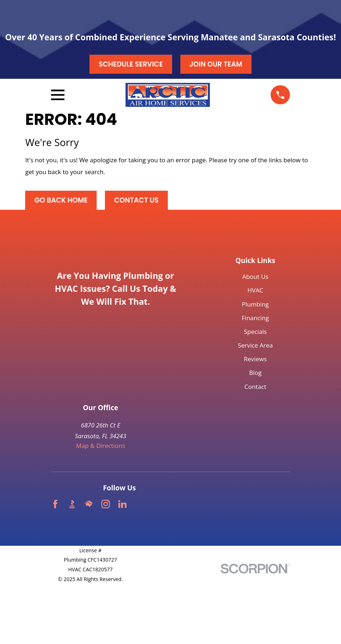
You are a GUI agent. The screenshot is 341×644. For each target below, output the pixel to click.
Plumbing (255, 304)
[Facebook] (55, 504)
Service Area (255, 345)
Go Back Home (61, 200)
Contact (255, 387)
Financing (255, 318)
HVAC (255, 290)
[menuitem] (61, 588)
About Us (255, 276)
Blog (255, 373)
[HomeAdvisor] (89, 504)
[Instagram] (106, 504)
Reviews (255, 359)
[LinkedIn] (123, 504)
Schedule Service (131, 64)
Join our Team (216, 64)
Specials (255, 332)
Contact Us (137, 200)
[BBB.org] (72, 504)
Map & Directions (101, 446)
